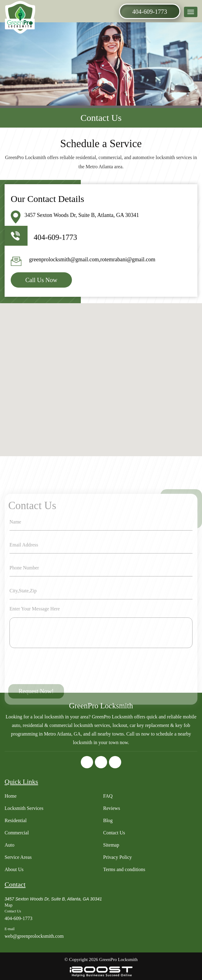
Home (11, 796)
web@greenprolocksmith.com (34, 936)
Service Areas (18, 857)
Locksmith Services (24, 808)
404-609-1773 (150, 12)
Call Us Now (41, 280)
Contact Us (114, 833)
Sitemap (111, 845)
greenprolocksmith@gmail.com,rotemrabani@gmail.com (92, 259)
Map (9, 905)
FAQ (108, 796)
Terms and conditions (124, 869)
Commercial (17, 833)
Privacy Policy (118, 857)
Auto (9, 845)
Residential (16, 820)
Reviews (112, 808)
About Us (14, 869)
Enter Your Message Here (35, 637)
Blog (108, 820)
